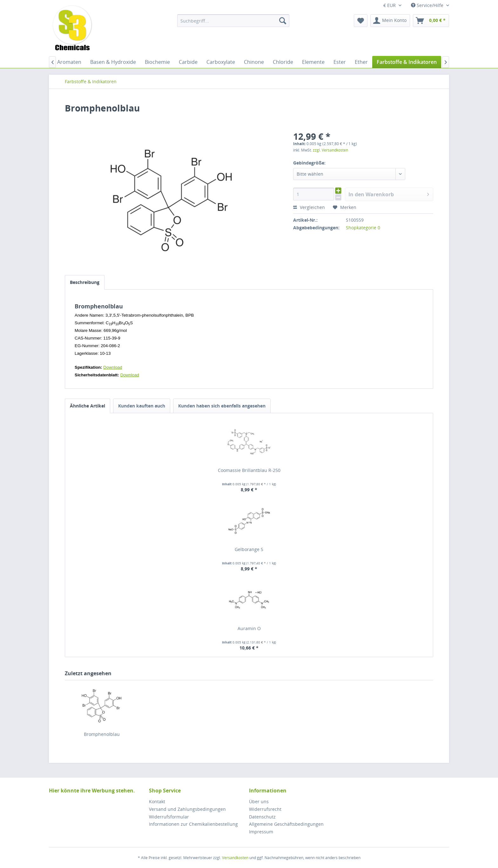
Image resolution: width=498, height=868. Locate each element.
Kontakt (157, 801)
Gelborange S (249, 549)
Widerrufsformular (169, 817)
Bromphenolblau (102, 734)
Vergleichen (309, 207)
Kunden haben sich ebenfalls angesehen (222, 406)
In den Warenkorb (389, 194)
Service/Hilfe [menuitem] (428, 5)
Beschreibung (85, 282)
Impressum (261, 832)
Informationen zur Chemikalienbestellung (193, 824)
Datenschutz (262, 817)
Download (113, 367)
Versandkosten (235, 858)
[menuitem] (233, 21)
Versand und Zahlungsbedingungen (187, 809)
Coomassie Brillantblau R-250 (249, 470)
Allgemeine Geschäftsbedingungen (286, 824)
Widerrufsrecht (265, 809)
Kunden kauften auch (142, 406)
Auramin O (249, 628)
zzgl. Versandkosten (330, 150)
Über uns (259, 801)
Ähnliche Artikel (87, 406)
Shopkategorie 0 (363, 228)
